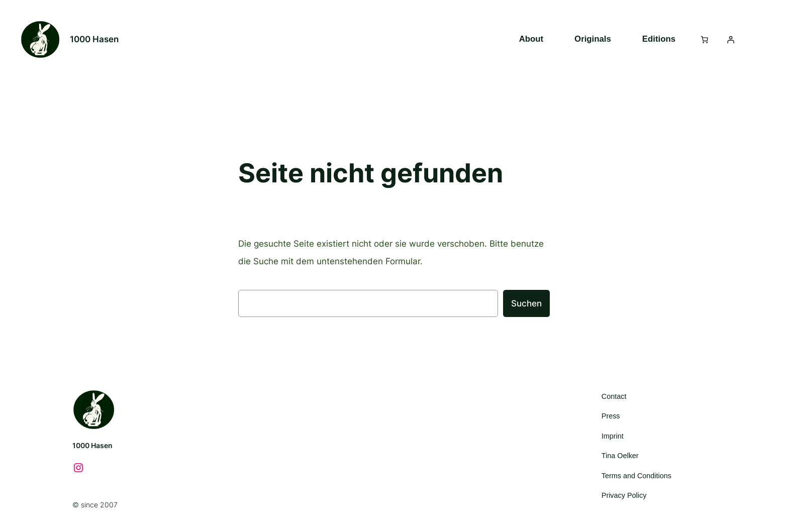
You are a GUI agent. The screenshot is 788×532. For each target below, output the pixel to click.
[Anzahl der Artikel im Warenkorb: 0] (705, 39)
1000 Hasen (94, 39)
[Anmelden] (731, 39)
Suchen (526, 303)
